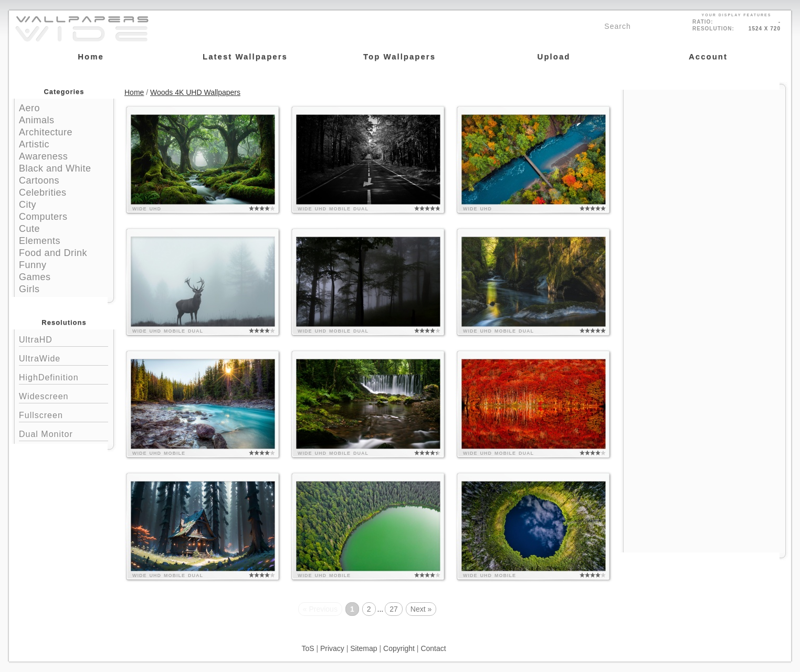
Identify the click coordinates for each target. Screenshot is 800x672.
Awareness (43, 156)
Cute (29, 229)
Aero (29, 108)
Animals (37, 120)
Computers (43, 217)
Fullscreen (64, 414)
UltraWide (64, 358)
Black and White (55, 168)
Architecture (46, 132)
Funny (33, 265)
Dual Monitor (64, 433)
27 (394, 609)
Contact (433, 648)
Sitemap (364, 648)
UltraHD (64, 339)
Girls (29, 289)
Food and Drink (53, 253)
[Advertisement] (704, 156)
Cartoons (39, 180)
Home (134, 92)
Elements (40, 241)
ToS (308, 648)
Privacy (332, 648)
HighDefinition (64, 376)
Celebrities (43, 193)
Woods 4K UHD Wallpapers (195, 92)
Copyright (399, 648)
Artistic (34, 144)
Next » (421, 609)
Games (35, 277)
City (28, 205)
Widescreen (64, 395)
